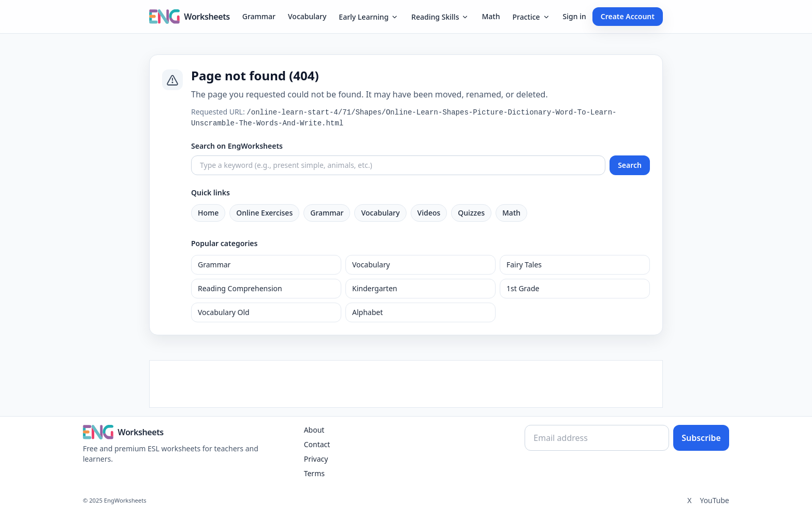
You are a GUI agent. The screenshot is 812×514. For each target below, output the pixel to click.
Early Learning (369, 17)
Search (630, 165)
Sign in (575, 16)
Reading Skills (440, 17)
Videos (429, 213)
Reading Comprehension (240, 288)
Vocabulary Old (224, 312)
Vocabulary (307, 16)
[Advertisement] (406, 384)
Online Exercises (264, 213)
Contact (317, 444)
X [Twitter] (689, 500)
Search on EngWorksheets (237, 146)
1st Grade (523, 288)
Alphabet (367, 312)
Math (491, 16)
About (314, 430)
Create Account (628, 16)
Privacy (316, 459)
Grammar (259, 16)
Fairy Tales (524, 265)
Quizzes (471, 213)
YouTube (714, 500)
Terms (314, 473)
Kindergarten (375, 288)
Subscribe (701, 438)
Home (208, 213)
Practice (531, 17)
